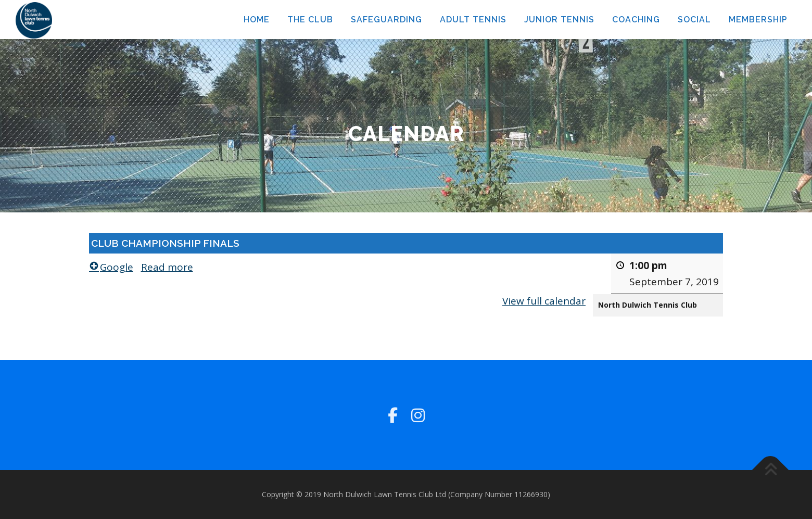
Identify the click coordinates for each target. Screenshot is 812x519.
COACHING (636, 20)
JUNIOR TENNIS (559, 20)
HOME (257, 20)
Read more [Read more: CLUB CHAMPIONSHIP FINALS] (167, 267)
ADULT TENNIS (473, 20)
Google (111, 267)
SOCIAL (694, 20)
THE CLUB (310, 20)
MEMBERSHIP (758, 20)
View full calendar (544, 300)
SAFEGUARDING (386, 20)
